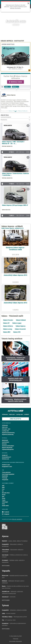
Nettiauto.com (5, 459)
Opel (3, 496)
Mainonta (4, 444)
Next (28, 56)
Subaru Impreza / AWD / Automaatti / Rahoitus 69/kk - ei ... (13, 143)
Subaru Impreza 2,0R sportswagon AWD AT (15, 205)
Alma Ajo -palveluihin (17, 519)
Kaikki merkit (5, 506)
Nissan (4, 495)
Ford (3, 489)
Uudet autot (12, 414)
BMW (3, 487)
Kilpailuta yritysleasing (8, 434)
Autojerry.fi (5, 455)
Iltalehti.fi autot (6, 465)
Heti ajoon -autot (6, 429)
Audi (3, 485)
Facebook (7, 512)
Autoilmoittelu (6, 442)
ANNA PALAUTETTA (15, 419)
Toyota (4, 500)
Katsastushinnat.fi (7, 457)
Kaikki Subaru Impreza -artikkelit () (12, 228)
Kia (3, 491)
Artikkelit (27, 414)
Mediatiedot (5, 440)
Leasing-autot (20, 414)
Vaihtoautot (5, 414)
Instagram (7, 514)
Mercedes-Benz (6, 493)
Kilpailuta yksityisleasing (8, 433)
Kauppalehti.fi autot (7, 467)
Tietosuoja (5, 478)
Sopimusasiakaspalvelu (8, 449)
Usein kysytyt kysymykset (8, 474)
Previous (3, 56)
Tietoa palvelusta (6, 472)
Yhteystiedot (5, 480)
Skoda (4, 498)
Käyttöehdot (5, 476)
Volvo (3, 504)
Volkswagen (5, 502)
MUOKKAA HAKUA (15, 82)
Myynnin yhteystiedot (7, 448)
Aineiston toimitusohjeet (8, 446)
